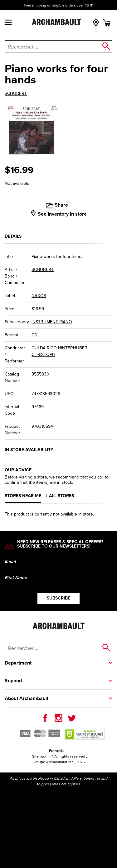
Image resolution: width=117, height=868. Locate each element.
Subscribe (58, 598)
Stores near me (23, 496)
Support (14, 681)
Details (13, 236)
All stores (61, 496)
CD (34, 335)
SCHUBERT (16, 94)
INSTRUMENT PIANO (52, 322)
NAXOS (39, 296)
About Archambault (27, 698)
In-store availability (29, 450)
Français (56, 751)
